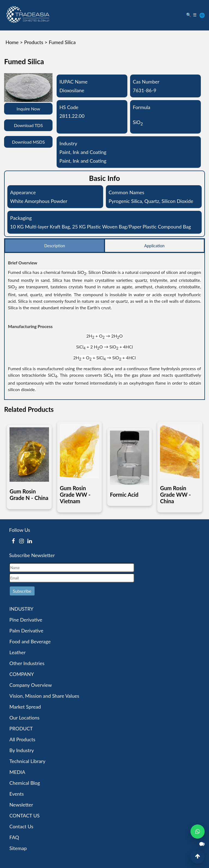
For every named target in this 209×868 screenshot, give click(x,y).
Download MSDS (28, 142)
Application (154, 246)
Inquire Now (28, 109)
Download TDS (28, 125)
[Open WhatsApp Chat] (198, 832)
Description (54, 246)
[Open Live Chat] (202, 844)
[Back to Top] (198, 857)
